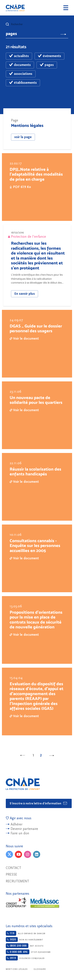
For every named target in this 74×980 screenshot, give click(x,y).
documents (20, 65)
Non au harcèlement (25, 939)
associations (21, 74)
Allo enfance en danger (26, 933)
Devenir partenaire (24, 829)
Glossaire (40, 969)
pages (47, 65)
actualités (19, 56)
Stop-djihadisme (28, 952)
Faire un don (20, 833)
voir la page (23, 137)
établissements (23, 83)
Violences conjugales (25, 958)
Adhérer (17, 824)
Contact (14, 868)
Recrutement (17, 881)
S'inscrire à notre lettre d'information (39, 803)
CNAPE (15, 8)
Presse (11, 874)
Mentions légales (17, 969)
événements (49, 56)
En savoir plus (25, 294)
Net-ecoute (25, 946)
